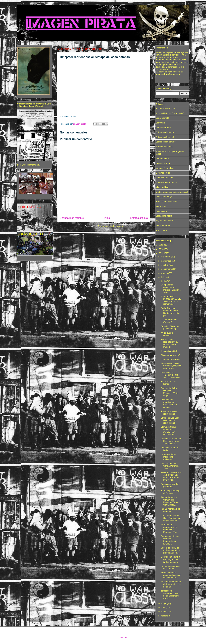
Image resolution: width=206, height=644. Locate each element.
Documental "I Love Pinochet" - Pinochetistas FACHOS (170, 540)
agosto (165, 273)
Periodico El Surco (164, 178)
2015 (162, 245)
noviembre (167, 261)
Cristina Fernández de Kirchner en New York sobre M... (171, 441)
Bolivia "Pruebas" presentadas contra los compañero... (171, 575)
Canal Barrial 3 (163, 118)
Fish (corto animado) (170, 355)
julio (164, 277)
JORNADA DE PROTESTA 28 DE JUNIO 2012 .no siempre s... (171, 300)
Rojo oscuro (161, 211)
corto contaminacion (170, 359)
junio (164, 281)
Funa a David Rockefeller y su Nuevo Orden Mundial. (169, 343)
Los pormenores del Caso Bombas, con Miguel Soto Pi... (171, 518)
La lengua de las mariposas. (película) (168, 457)
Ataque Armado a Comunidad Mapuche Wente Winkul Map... (170, 501)
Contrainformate (163, 128)
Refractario (161, 206)
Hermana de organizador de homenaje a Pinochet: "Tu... (169, 528)
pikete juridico (162, 187)
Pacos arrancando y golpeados (170, 485)
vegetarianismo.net (164, 220)
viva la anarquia (163, 225)
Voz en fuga (161, 230)
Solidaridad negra (164, 216)
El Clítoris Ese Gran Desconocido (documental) (170, 420)
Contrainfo (160, 123)
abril (164, 608)
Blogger (123, 638)
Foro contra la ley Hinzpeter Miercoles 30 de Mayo (169, 392)
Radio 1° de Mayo (164, 197)
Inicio (107, 218)
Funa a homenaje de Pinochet (170, 510)
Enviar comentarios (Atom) (110, 226)
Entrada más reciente (72, 218)
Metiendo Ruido (163, 173)
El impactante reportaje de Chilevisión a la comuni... (169, 403)
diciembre (166, 257)
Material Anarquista (165, 168)
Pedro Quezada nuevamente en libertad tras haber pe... (170, 312)
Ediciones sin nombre (166, 142)
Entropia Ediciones (164, 147)
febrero (165, 616)
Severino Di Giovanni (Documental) (171, 328)
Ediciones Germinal (165, 137)
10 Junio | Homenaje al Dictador (170, 492)
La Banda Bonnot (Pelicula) (169, 321)
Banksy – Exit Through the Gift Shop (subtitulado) (171, 375)
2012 (162, 253)
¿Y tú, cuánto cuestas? (167, 334)
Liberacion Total (163, 163)
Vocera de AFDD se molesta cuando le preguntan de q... (171, 550)
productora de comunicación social (172, 192)
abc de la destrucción (166, 108)
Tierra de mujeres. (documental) (169, 413)
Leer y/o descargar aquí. (29, 165)
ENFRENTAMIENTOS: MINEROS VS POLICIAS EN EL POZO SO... (171, 476)
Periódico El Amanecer (166, 182)
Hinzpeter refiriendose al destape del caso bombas (171, 584)
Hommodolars (162, 159)
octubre (165, 265)
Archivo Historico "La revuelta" (170, 113)
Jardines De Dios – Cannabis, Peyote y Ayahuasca (171, 366)
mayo (164, 604)
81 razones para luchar (168, 383)
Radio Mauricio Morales (167, 201)
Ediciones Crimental (165, 132)
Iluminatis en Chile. (170, 351)
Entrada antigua (139, 218)
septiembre (167, 269)
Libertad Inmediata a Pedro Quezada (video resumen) (170, 559)
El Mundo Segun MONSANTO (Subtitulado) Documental (169, 431)
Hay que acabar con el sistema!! (170, 567)
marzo (165, 612)
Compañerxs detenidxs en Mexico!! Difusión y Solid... (171, 289)
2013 (162, 249)
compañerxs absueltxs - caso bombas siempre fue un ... (170, 595)
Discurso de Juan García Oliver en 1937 (170, 466)
